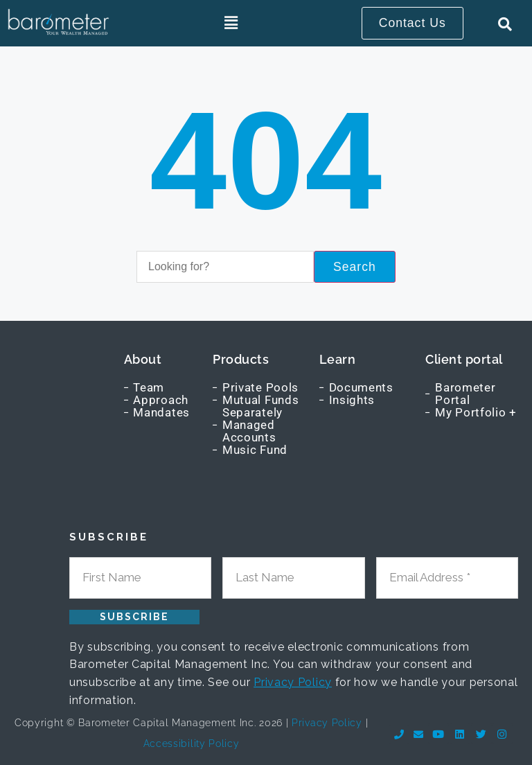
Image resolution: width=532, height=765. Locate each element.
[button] (232, 24)
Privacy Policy (293, 682)
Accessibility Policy (192, 744)
